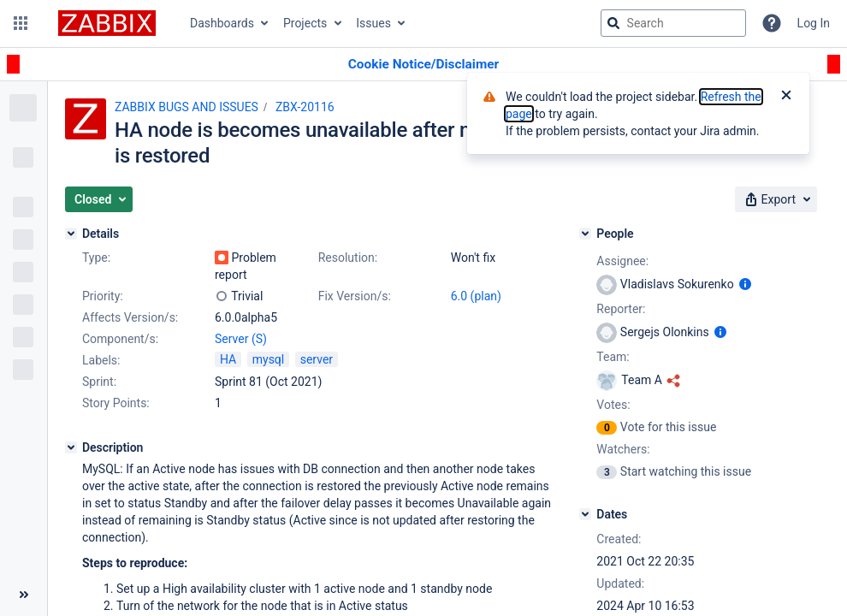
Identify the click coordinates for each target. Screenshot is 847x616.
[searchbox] (673, 23)
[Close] (786, 97)
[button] (21, 23)
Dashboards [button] (222, 23)
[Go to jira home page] (107, 23)
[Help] (772, 23)
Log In (814, 23)
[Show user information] (745, 284)
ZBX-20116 (305, 107)
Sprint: (99, 382)
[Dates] (585, 514)
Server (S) (241, 339)
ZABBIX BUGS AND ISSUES (187, 107)
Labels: (101, 360)
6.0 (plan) (476, 296)
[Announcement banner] (423, 65)
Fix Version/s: (355, 296)
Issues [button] (373, 23)
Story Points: (116, 403)
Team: (613, 357)
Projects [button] (305, 23)
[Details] (71, 234)
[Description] (71, 447)
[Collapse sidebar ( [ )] (24, 595)
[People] (585, 234)
